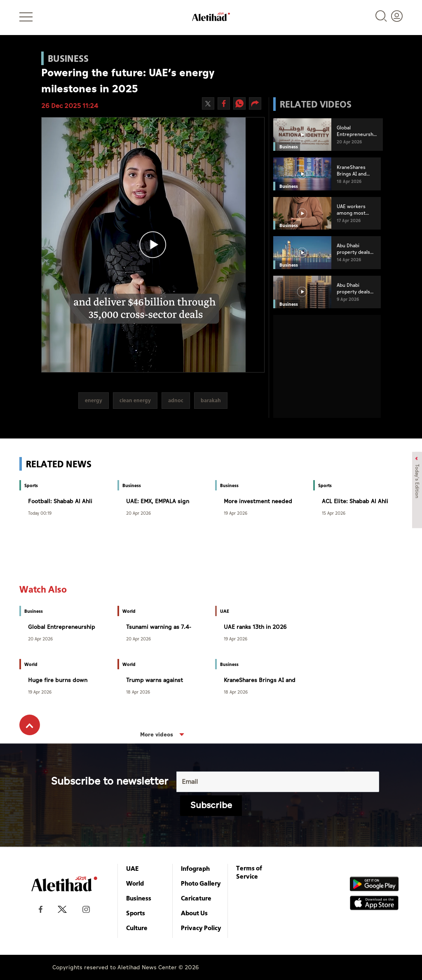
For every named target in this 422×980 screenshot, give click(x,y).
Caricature (196, 898)
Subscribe (211, 805)
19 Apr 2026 (236, 513)
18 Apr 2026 (138, 692)
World (135, 883)
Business (139, 898)
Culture (137, 928)
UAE (132, 868)
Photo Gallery (201, 883)
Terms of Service (249, 872)
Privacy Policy (201, 928)
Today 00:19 (40, 513)
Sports (136, 913)
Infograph (195, 868)
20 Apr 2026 (138, 513)
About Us (194, 913)
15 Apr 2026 (334, 513)
